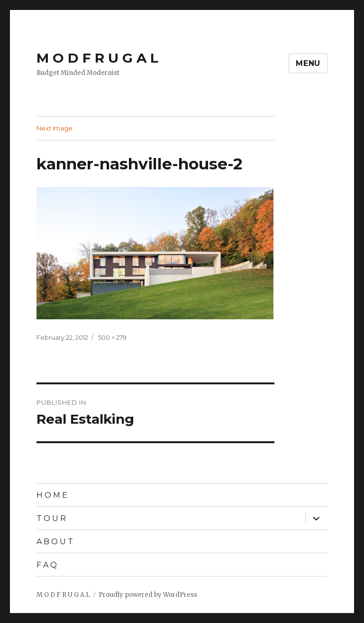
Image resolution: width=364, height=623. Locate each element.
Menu (308, 63)
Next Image (55, 128)
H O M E (52, 495)
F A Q (47, 565)
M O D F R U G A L (97, 58)
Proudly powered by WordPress (148, 595)
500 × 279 (112, 337)
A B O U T (55, 542)
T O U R (51, 518)
